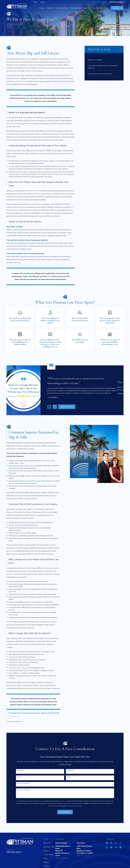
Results (46, 851)
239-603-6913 (116, 2)
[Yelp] (116, 843)
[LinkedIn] (107, 847)
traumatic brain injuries (31, 481)
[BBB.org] (120, 843)
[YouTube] (111, 847)
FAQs (35, 2)
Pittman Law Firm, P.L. (17, 81)
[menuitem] (104, 60)
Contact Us (117, 8)
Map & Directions (62, 858)
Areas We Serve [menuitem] (62, 8)
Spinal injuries (13, 466)
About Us (47, 843)
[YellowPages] (116, 847)
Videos (43, 2)
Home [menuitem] (42, 8)
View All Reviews (67, 407)
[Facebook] (107, 843)
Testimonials (48, 854)
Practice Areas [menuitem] (76, 8)
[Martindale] (120, 847)
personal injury (32, 71)
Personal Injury (49, 847)
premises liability (48, 75)
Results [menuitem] (87, 8)
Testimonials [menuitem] (97, 8)
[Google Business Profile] (111, 843)
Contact (47, 866)
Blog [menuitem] (106, 8)
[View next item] (55, 407)
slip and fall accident (16, 118)
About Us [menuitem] (51, 8)
